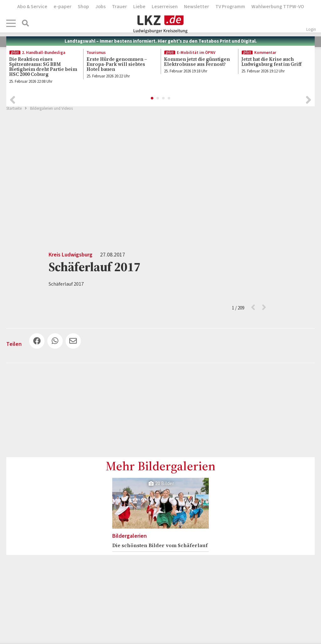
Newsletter (197, 7)
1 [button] (152, 98)
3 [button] (164, 98)
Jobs (100, 7)
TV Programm (230, 7)
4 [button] (169, 98)
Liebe (139, 7)
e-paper (63, 7)
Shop (83, 7)
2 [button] (158, 98)
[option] (41, 68)
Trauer (119, 7)
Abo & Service (32, 7)
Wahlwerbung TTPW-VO (278, 7)
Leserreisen (165, 7)
